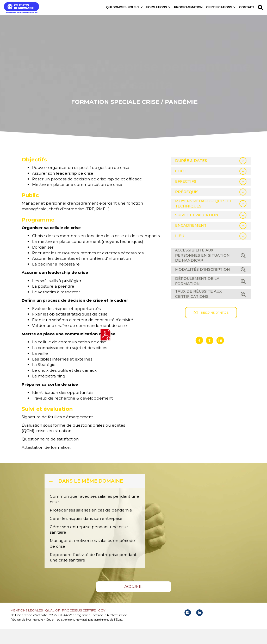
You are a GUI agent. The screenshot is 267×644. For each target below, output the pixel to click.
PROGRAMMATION (188, 7)
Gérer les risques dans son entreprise (87, 533)
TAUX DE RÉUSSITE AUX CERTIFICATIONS (198, 309)
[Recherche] (260, 8)
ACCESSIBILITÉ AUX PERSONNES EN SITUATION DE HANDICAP (202, 270)
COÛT (181, 186)
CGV (102, 625)
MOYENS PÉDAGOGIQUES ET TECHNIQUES (203, 219)
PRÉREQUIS (187, 207)
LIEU (180, 251)
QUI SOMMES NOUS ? (123, 7)
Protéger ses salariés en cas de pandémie (91, 525)
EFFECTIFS (186, 197)
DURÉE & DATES (191, 176)
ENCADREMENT (191, 241)
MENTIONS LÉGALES (27, 625)
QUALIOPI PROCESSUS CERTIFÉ (70, 625)
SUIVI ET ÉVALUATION (197, 230)
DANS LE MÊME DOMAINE (91, 496)
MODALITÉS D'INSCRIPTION (203, 285)
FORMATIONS (157, 7)
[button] (211, 328)
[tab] (211, 176)
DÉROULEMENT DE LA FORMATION (197, 296)
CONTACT (247, 7)
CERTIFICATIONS (219, 7)
